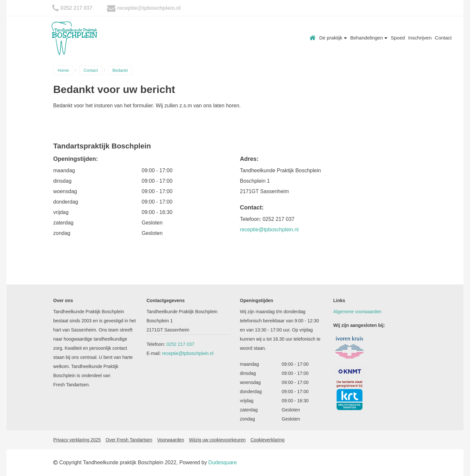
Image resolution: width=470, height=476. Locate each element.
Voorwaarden (171, 440)
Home (313, 38)
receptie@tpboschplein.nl (149, 8)
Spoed (398, 38)
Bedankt (120, 70)
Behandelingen (369, 38)
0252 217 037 (76, 8)
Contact (443, 38)
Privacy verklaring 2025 (77, 440)
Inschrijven (420, 38)
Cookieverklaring (267, 440)
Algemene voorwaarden (357, 312)
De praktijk (333, 38)
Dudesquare (222, 462)
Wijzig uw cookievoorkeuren (217, 440)
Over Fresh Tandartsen (129, 440)
